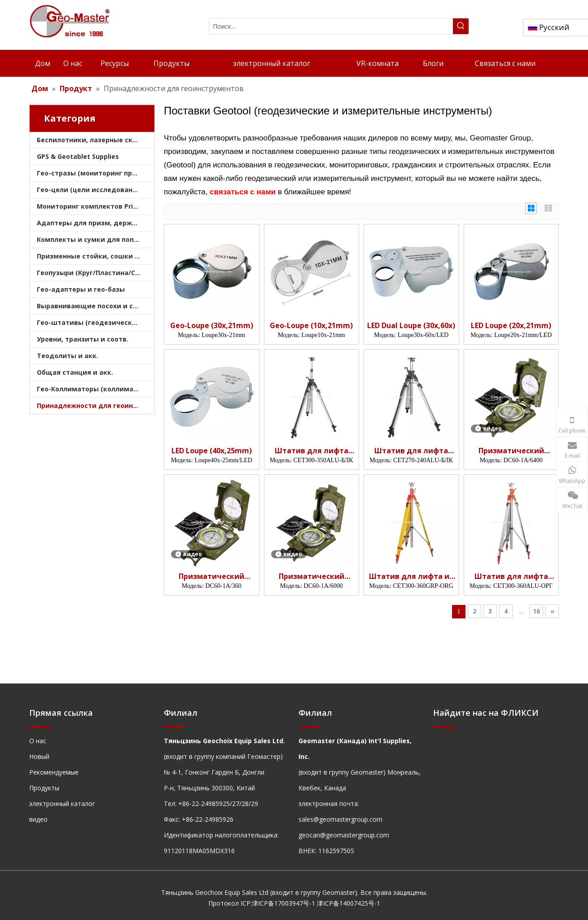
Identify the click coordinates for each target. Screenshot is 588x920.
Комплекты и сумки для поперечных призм (96, 239)
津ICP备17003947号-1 (283, 903)
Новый (39, 756)
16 (536, 611)
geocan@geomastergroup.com (344, 835)
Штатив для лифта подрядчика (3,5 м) (312, 451)
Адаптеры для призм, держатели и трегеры (96, 223)
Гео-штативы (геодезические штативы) (96, 322)
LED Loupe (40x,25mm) (212, 451)
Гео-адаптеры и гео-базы (81, 289)
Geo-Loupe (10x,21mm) (311, 326)
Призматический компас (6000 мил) (312, 576)
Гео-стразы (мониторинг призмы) (95, 173)
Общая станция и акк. (75, 372)
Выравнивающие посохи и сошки (94, 306)
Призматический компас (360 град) (211, 576)
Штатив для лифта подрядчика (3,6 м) (511, 576)
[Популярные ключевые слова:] (461, 26)
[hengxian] (40, 726)
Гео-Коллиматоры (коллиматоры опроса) (96, 389)
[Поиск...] (331, 26)
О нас (38, 741)
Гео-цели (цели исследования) (90, 190)
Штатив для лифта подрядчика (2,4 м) (411, 451)
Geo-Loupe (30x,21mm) (212, 326)
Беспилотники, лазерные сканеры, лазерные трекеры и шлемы (96, 140)
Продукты (44, 788)
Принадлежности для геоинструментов (96, 405)
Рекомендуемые (54, 772)
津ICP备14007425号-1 (349, 903)
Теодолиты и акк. (68, 356)
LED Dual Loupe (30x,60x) (411, 326)
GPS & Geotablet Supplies (78, 156)
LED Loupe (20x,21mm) (511, 326)
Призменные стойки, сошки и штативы (96, 256)
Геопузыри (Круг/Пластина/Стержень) (96, 273)
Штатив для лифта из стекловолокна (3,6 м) (411, 576)
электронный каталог (62, 804)
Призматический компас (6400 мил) (511, 451)
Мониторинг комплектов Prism (90, 206)
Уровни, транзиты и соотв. (83, 339)
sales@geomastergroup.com (340, 819)
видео (38, 819)
